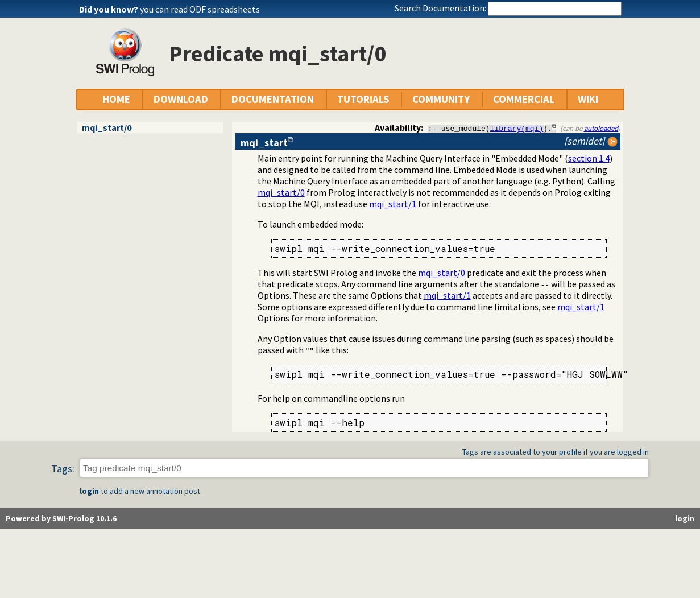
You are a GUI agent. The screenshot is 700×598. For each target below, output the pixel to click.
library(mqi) (517, 128)
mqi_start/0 (107, 127)
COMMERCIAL (524, 99)
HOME (116, 99)
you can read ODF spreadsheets (200, 9)
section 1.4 (589, 158)
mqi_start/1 (393, 204)
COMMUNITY (441, 99)
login (89, 492)
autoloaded (601, 128)
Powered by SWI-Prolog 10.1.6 (61, 519)
